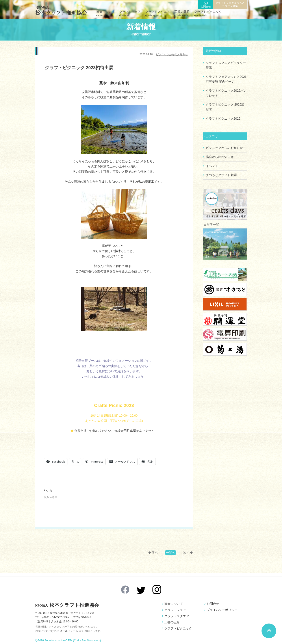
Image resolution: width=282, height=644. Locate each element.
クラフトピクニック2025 (223, 117)
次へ (186, 553)
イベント (212, 163)
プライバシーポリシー (222, 610)
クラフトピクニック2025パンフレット (226, 92)
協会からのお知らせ (220, 155)
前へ (155, 553)
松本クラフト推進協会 (68, 605)
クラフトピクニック (208, 13)
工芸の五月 (182, 13)
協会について (106, 13)
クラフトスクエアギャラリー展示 (226, 65)
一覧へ (171, 553)
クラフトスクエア (158, 13)
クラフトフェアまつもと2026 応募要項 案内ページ (226, 79)
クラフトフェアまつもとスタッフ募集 (230, 4)
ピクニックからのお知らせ (172, 54)
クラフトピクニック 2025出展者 (225, 106)
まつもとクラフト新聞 (221, 172)
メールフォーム (69, 631)
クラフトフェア (130, 13)
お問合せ (206, 7)
